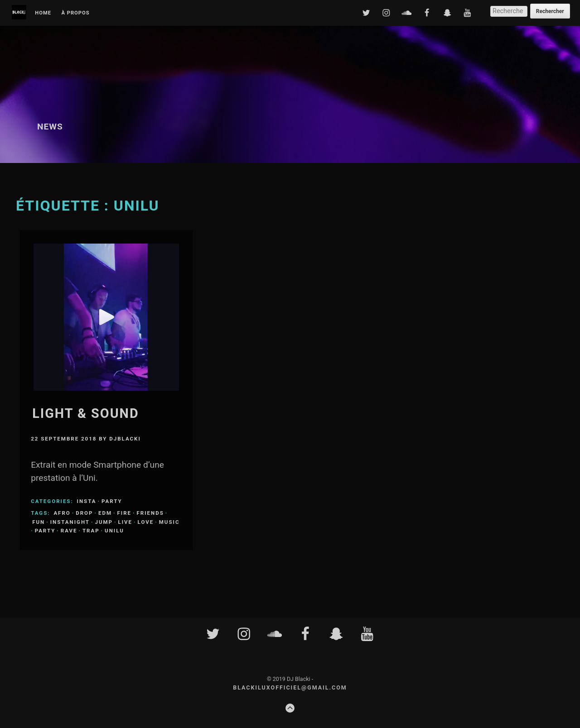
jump (104, 522)
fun (39, 522)
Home (43, 13)
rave (69, 531)
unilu (114, 531)
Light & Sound (86, 413)
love (146, 522)
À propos (75, 13)
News (50, 127)
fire (124, 513)
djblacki (125, 439)
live (126, 522)
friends (150, 513)
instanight (70, 522)
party (45, 531)
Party (112, 501)
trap (91, 531)
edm (105, 513)
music (169, 522)
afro (62, 513)
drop (84, 513)
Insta (87, 501)
